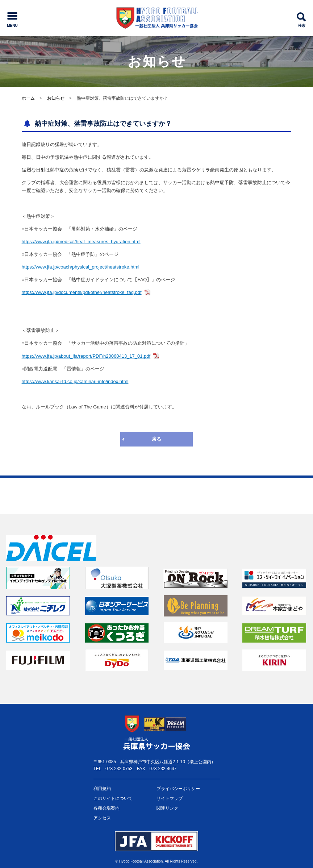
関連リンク (167, 808)
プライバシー (178, 789)
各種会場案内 (107, 808)
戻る (156, 439)
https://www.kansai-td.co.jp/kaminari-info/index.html (75, 381)
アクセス (102, 818)
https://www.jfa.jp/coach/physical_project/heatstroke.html (81, 267)
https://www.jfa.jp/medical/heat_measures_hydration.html (81, 242)
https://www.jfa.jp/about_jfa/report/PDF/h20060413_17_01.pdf (86, 356)
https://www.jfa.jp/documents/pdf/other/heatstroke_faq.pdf (82, 292)
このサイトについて (113, 798)
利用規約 (102, 789)
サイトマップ (170, 798)
